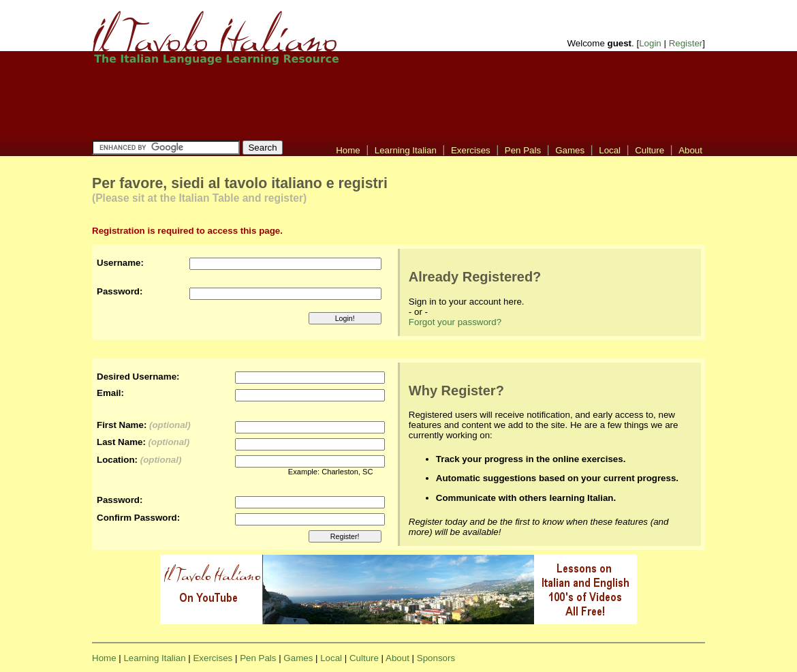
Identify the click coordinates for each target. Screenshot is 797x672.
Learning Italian (406, 150)
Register (686, 43)
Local (610, 150)
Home (348, 150)
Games (570, 150)
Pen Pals (523, 150)
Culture (650, 150)
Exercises (471, 150)
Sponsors (436, 658)
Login (650, 43)
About (690, 150)
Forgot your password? (455, 322)
